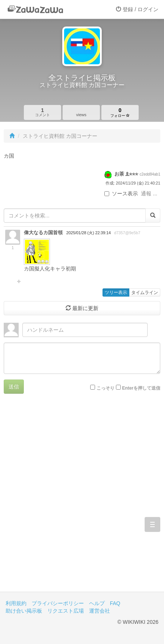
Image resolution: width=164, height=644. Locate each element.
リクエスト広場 (66, 611)
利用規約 (16, 603)
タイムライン (145, 292)
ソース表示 (121, 193)
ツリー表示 (116, 292)
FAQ (115, 603)
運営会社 (100, 611)
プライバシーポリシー (58, 603)
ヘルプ (97, 603)
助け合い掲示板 (24, 611)
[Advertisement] (82, 498)
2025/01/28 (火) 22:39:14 (89, 233)
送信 (14, 387)
